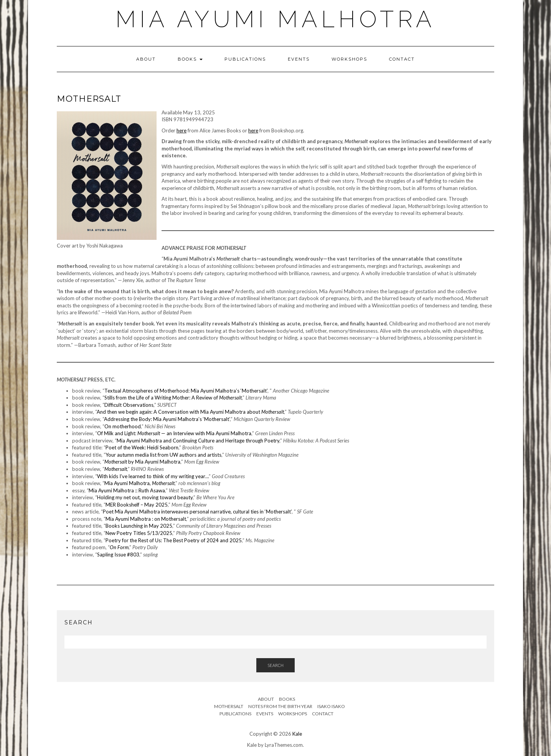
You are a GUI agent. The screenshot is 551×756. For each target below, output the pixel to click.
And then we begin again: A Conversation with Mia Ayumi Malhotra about (190, 412)
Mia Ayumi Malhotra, (139, 483)
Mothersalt (116, 469)
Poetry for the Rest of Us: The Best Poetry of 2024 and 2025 (174, 540)
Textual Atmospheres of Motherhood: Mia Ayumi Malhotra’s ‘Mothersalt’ (186, 391)
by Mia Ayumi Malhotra (142, 462)
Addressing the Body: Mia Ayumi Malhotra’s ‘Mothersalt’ (167, 419)
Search (275, 665)
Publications (245, 59)
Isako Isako (331, 706)
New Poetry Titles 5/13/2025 (139, 533)
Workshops (349, 59)
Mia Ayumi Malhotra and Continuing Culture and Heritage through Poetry (198, 441)
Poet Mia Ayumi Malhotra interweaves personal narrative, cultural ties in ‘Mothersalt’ (197, 512)
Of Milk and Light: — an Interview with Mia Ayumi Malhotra (174, 433)
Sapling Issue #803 (118, 555)
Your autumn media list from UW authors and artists (163, 455)
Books (190, 59)
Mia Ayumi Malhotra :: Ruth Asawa (127, 490)
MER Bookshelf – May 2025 (137, 505)
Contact (402, 59)
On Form (119, 547)
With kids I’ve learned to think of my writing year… (153, 476)
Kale (297, 734)
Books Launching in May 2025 (139, 526)
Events (299, 59)
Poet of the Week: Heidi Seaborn (142, 447)
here (181, 130)
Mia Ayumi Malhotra (275, 19)
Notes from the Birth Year (280, 706)
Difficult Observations (129, 405)
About (146, 59)
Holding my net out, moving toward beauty (145, 497)
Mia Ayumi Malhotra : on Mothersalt (146, 519)
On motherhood (123, 426)
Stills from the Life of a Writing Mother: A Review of (173, 398)
